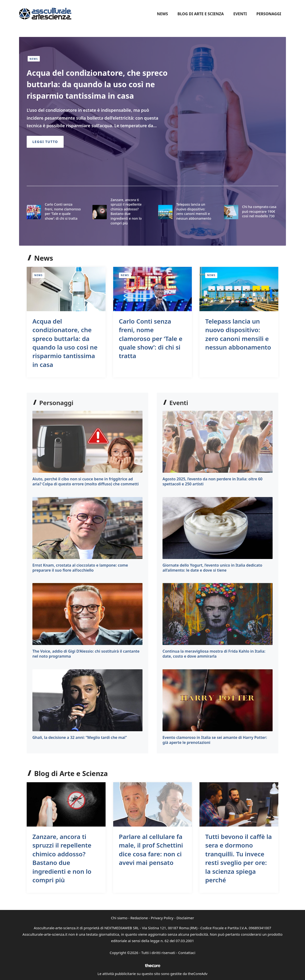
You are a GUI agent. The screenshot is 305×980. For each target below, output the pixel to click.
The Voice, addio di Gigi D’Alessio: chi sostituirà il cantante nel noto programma (86, 654)
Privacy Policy (162, 918)
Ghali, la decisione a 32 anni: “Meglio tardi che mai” (80, 737)
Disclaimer (185, 918)
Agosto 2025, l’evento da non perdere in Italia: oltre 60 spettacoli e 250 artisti (212, 481)
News (162, 14)
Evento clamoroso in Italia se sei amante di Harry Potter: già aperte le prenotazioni (215, 740)
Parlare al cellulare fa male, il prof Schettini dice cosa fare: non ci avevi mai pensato (151, 850)
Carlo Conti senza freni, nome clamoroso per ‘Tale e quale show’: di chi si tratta (63, 211)
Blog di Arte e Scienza (201, 14)
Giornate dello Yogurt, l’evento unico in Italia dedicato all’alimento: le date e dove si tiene (212, 568)
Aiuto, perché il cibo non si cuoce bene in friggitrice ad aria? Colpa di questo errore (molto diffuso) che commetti (86, 481)
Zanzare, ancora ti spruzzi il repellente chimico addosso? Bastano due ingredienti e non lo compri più (126, 211)
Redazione (139, 918)
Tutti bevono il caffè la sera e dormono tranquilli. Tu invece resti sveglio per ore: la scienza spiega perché (238, 858)
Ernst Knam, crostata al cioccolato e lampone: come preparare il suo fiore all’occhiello (80, 568)
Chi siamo (119, 918)
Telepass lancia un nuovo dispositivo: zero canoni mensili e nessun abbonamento (194, 211)
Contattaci (187, 953)
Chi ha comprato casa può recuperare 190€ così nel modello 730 (259, 211)
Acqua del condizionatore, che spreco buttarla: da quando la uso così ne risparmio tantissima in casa (97, 84)
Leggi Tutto (45, 142)
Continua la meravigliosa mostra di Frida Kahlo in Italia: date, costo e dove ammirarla (214, 654)
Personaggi (269, 14)
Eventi (240, 14)
